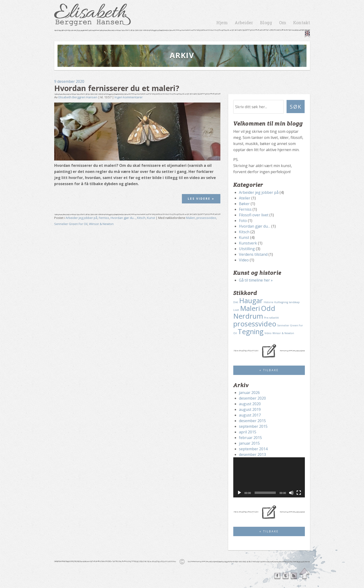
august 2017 (250, 415)
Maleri (191, 218)
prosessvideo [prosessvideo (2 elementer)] (255, 324)
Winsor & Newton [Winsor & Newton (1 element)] (283, 333)
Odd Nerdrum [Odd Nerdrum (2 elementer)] (254, 312)
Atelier (245, 198)
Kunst (151, 218)
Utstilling (247, 249)
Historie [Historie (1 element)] (269, 302)
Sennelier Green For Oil (71, 224)
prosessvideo (206, 218)
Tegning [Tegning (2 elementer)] (251, 332)
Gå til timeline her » (256, 280)
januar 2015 (249, 443)
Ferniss (104, 218)
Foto (243, 221)
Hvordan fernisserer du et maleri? (117, 88)
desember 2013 (252, 454)
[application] (269, 477)
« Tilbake (269, 370)
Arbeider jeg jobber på (81, 218)
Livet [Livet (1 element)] (236, 310)
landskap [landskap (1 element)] (294, 302)
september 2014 (253, 449)
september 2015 (253, 426)
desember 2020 (252, 398)
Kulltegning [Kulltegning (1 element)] (281, 302)
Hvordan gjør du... (123, 218)
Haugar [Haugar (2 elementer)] (251, 301)
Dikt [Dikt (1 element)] (236, 302)
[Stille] (291, 493)
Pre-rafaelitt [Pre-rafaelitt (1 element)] (271, 318)
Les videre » (201, 199)
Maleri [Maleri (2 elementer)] (250, 308)
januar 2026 (249, 393)
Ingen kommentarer (129, 97)
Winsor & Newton (101, 224)
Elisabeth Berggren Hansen (78, 97)
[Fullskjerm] (299, 493)
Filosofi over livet (254, 215)
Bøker (244, 204)
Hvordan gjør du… (255, 226)
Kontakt (302, 23)
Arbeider (244, 23)
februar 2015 (250, 438)
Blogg (266, 23)
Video (244, 260)
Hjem (222, 23)
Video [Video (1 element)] (268, 333)
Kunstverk (248, 243)
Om (283, 23)
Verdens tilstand (253, 254)
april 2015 (248, 432)
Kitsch (141, 218)
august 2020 (250, 404)
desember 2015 (252, 421)
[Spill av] (239, 493)
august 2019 (250, 409)
